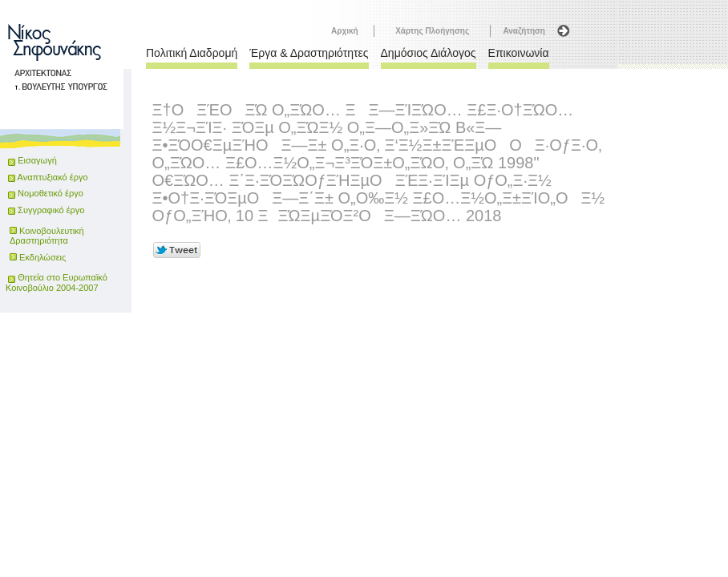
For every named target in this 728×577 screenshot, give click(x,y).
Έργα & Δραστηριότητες (309, 53)
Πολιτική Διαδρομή (192, 53)
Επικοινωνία (519, 53)
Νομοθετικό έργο (46, 193)
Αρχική (345, 31)
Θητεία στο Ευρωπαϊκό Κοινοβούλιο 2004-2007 (57, 282)
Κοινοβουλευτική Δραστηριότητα (47, 236)
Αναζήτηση (524, 31)
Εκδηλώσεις (42, 257)
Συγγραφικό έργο (46, 210)
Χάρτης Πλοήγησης (432, 31)
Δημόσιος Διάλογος (429, 53)
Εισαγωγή (37, 160)
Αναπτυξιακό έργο (48, 177)
